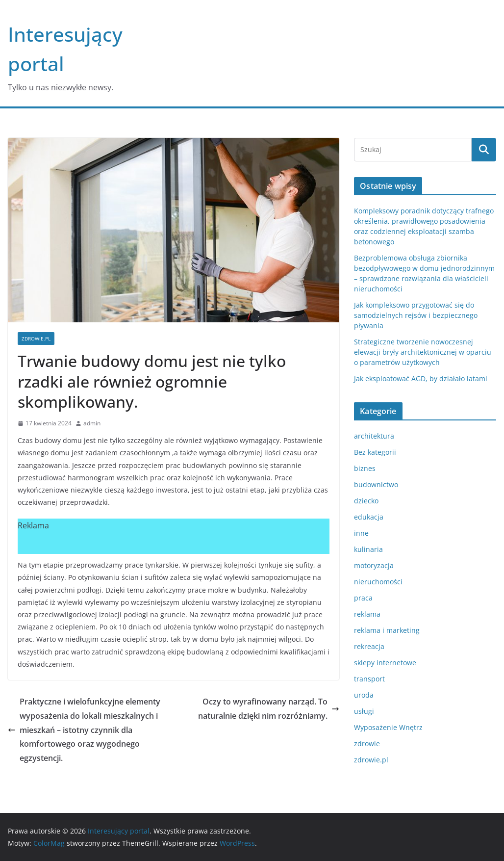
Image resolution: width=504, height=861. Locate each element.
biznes (365, 468)
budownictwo (376, 484)
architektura (374, 436)
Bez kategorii (375, 452)
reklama (367, 614)
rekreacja (369, 646)
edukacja (369, 517)
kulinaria (368, 549)
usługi (364, 711)
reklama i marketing (387, 630)
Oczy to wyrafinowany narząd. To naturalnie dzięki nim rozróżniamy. (269, 709)
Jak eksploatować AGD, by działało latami (421, 378)
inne (361, 533)
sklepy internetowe (385, 663)
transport (369, 679)
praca (363, 598)
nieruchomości (378, 582)
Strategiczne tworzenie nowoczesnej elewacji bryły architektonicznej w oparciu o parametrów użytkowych (423, 352)
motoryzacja (374, 565)
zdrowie (367, 744)
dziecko (366, 501)
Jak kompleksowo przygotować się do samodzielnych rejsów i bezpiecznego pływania (416, 315)
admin (92, 423)
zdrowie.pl (36, 339)
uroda (364, 695)
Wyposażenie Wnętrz (388, 727)
